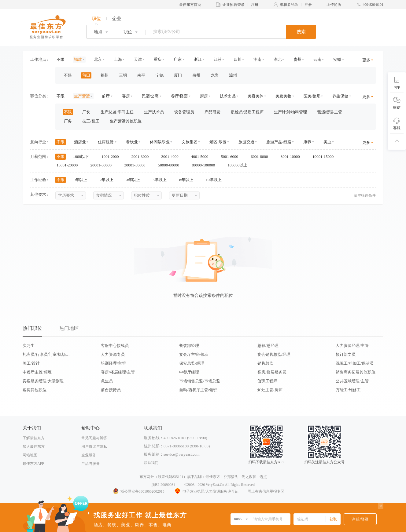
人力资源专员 (113, 354)
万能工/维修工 (348, 390)
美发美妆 (283, 96)
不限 (61, 59)
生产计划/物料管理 (290, 112)
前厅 (106, 96)
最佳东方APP (33, 464)
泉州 (196, 75)
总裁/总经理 (268, 346)
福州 (105, 75)
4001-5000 (202, 157)
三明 (123, 75)
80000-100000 (205, 165)
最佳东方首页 (190, 5)
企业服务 (89, 455)
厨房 (204, 96)
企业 (117, 19)
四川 (238, 59)
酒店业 (80, 142)
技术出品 (228, 96)
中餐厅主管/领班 (37, 372)
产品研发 (212, 112)
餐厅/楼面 (179, 96)
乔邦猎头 (231, 477)
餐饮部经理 (189, 346)
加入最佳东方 (34, 446)
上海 (118, 59)
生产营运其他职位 (126, 121)
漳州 (233, 75)
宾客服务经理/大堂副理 (43, 381)
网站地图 (30, 455)
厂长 (86, 112)
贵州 (297, 59)
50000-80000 (171, 165)
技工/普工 (91, 121)
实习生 (29, 346)
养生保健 (340, 96)
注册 (255, 5)
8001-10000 (292, 157)
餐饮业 (132, 142)
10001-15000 (325, 157)
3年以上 (135, 180)
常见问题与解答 (94, 438)
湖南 (257, 59)
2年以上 (109, 180)
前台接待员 (111, 390)
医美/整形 (312, 96)
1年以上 (82, 180)
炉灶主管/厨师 (270, 390)
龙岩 (215, 75)
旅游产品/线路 (279, 142)
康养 (307, 142)
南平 (141, 75)
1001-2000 (112, 157)
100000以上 (239, 165)
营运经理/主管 (330, 112)
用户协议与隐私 (94, 446)
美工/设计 (31, 363)
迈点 (263, 477)
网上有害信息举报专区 (266, 491)
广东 (178, 59)
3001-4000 (172, 157)
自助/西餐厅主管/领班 (198, 390)
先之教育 (249, 477)
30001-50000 (137, 165)
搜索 (301, 32)
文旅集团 (190, 142)
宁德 (160, 75)
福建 (78, 59)
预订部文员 (346, 354)
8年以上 (188, 180)
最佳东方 (213, 477)
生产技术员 (154, 112)
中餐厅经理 (189, 372)
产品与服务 (90, 464)
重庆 (158, 59)
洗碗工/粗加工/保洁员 (355, 363)
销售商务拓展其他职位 (356, 372)
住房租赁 (106, 142)
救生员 (107, 381)
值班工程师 (267, 381)
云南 (317, 59)
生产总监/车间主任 (117, 112)
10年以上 (216, 180)
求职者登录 (289, 5)
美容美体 (256, 96)
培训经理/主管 (113, 363)
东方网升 (147, 477)
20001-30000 (103, 165)
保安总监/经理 (192, 363)
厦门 (178, 75)
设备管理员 (184, 112)
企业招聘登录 (234, 5)
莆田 (86, 75)
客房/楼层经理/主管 (118, 372)
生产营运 (82, 96)
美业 (327, 142)
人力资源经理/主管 (352, 346)
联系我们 (151, 463)
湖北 (278, 59)
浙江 (198, 59)
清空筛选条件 (365, 195)
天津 (138, 59)
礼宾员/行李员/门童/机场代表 (46, 354)
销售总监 (265, 363)
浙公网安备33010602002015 (138, 491)
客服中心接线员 (115, 346)
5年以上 (162, 180)
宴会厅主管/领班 (194, 354)
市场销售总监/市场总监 (200, 381)
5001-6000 (232, 157)
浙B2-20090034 (163, 485)
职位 (96, 19)
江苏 (218, 59)
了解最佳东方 (34, 438)
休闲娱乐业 (160, 142)
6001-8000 (261, 157)
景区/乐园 (218, 142)
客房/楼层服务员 (272, 372)
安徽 (337, 59)
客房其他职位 (35, 390)
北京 (98, 59)
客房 (126, 96)
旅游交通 (246, 142)
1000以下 (83, 157)
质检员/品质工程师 (247, 112)
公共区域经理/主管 (352, 381)
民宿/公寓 (150, 96)
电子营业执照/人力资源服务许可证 (206, 491)
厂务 (68, 121)
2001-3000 (142, 157)
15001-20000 (69, 165)
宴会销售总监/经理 (274, 354)
